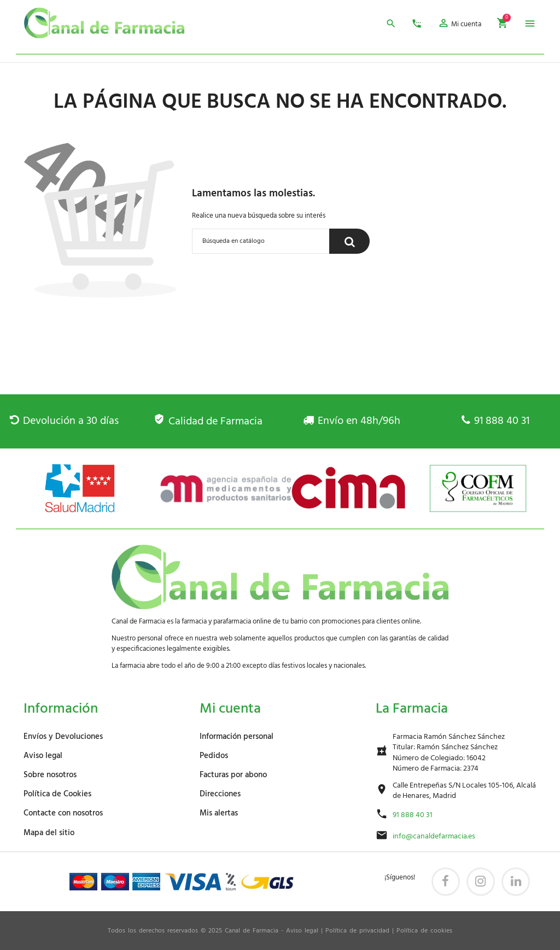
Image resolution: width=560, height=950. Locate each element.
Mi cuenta (230, 709)
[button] (459, 25)
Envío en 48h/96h (352, 421)
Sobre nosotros (50, 775)
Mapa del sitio (49, 833)
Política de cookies (424, 931)
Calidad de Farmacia (208, 422)
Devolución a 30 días (64, 421)
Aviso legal (43, 756)
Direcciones (220, 794)
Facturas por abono (233, 775)
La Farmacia (412, 709)
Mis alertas (219, 813)
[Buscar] (261, 241)
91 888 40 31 (495, 421)
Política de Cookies (57, 794)
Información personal (237, 737)
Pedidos (214, 756)
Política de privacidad (357, 931)
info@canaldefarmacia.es (434, 837)
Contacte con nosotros (63, 813)
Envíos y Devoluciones (63, 737)
